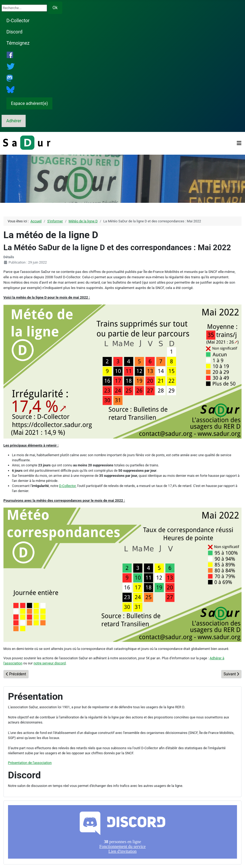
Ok (55, 8)
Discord (14, 32)
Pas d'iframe (122, 832)
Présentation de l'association (30, 763)
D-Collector (18, 21)
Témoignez (18, 43)
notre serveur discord (50, 663)
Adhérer (14, 121)
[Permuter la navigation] (239, 143)
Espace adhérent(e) (29, 103)
